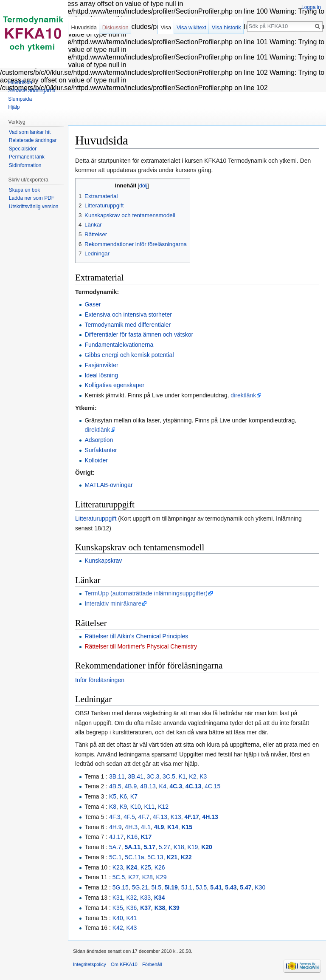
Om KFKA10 (124, 964)
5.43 (231, 887)
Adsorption (99, 440)
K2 (193, 776)
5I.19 (171, 887)
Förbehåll (152, 964)
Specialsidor (23, 149)
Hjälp (14, 107)
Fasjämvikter (101, 365)
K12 (163, 807)
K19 (193, 847)
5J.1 (187, 887)
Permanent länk (27, 157)
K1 (182, 776)
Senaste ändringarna (32, 91)
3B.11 (117, 776)
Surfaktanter (101, 450)
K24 (132, 867)
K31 (118, 898)
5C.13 (155, 857)
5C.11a (134, 857)
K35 (118, 908)
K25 (146, 867)
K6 (123, 796)
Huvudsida (84, 27)
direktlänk (243, 395)
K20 (207, 847)
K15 (187, 827)
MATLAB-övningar (108, 485)
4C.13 (193, 786)
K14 (173, 827)
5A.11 (133, 847)
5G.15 (121, 887)
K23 (118, 867)
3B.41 (136, 776)
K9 (123, 807)
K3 (203, 776)
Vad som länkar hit (30, 132)
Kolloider (96, 460)
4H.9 (115, 827)
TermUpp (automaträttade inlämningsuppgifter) (146, 593)
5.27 (164, 847)
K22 (186, 857)
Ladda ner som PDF (32, 198)
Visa (166, 27)
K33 (145, 898)
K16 (132, 837)
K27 (133, 877)
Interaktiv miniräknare (113, 603)
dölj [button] (143, 186)
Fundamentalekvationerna (119, 345)
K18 (179, 847)
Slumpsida (20, 99)
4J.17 (116, 837)
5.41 (216, 887)
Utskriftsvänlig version (34, 207)
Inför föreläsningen (100, 680)
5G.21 (140, 887)
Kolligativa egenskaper (114, 385)
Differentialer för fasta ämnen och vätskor (139, 334)
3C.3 (153, 776)
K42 (118, 928)
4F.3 (115, 817)
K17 (146, 837)
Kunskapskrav (103, 561)
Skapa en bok (24, 190)
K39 (174, 908)
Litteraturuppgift (96, 518)
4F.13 (160, 817)
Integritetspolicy (90, 964)
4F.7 (143, 817)
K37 (146, 908)
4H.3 (131, 827)
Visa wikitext (191, 27)
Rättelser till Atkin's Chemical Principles (136, 636)
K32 (131, 898)
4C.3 (176, 786)
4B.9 (131, 786)
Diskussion (115, 27)
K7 (134, 796)
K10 (136, 807)
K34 (160, 898)
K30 (260, 887)
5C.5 (119, 877)
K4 (163, 786)
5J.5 (201, 887)
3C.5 (169, 776)
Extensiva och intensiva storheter (128, 314)
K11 (150, 807)
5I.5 (156, 887)
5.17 (150, 847)
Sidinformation (25, 165)
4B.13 (148, 786)
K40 (118, 918)
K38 (160, 908)
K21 (172, 857)
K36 (131, 908)
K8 (113, 807)
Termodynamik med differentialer (128, 325)
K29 (162, 877)
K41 (131, 918)
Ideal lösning (101, 375)
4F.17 (191, 817)
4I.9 (159, 827)
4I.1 (146, 827)
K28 (148, 877)
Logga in (311, 7)
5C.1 (115, 857)
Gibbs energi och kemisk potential (129, 355)
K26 (160, 867)
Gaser (93, 304)
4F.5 (129, 817)
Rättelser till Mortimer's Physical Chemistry (141, 646)
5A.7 (115, 847)
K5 (113, 796)
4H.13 (210, 817)
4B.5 (115, 786)
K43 (131, 928)
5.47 (246, 887)
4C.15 (212, 786)
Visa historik (226, 27)
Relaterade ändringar (33, 140)
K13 (176, 817)
